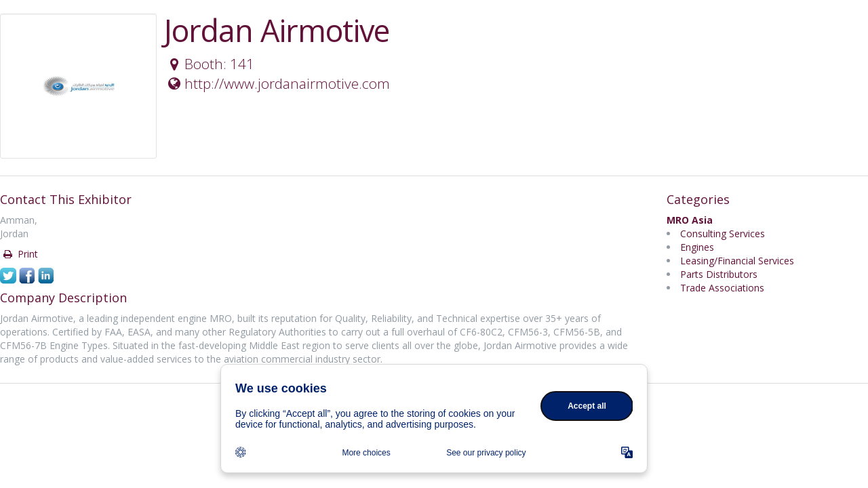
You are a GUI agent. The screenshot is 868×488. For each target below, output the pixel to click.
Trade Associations (722, 288)
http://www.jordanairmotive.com (277, 83)
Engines (697, 247)
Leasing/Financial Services (737, 261)
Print (20, 254)
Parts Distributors (719, 274)
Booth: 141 (210, 64)
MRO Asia (690, 220)
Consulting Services (723, 233)
